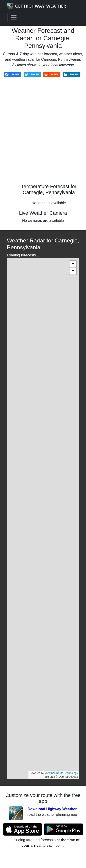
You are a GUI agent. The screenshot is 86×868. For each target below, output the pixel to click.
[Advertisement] (43, 134)
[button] (73, 264)
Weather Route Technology (61, 773)
